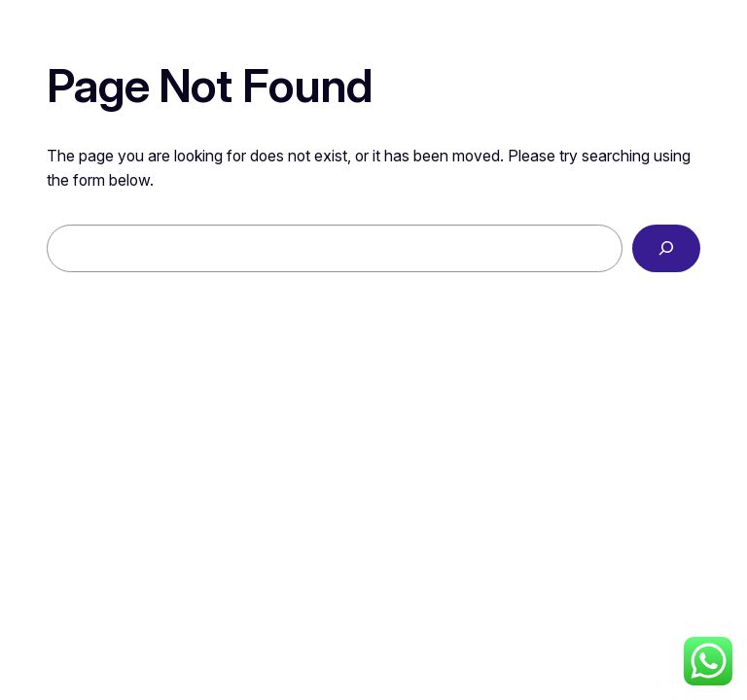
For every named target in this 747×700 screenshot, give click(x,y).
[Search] (666, 248)
